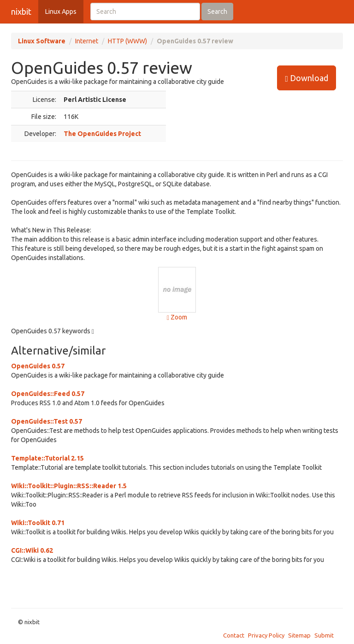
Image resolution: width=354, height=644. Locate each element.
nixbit (21, 12)
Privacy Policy (266, 635)
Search (217, 12)
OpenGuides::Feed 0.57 (48, 394)
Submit (324, 635)
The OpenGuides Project (102, 134)
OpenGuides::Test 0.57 (47, 421)
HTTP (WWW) (127, 41)
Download (307, 78)
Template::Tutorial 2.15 (47, 458)
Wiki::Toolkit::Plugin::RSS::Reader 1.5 (69, 486)
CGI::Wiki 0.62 (32, 550)
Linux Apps (61, 12)
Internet (87, 41)
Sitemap (299, 635)
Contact (234, 635)
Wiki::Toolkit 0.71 (38, 523)
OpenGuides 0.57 (38, 366)
